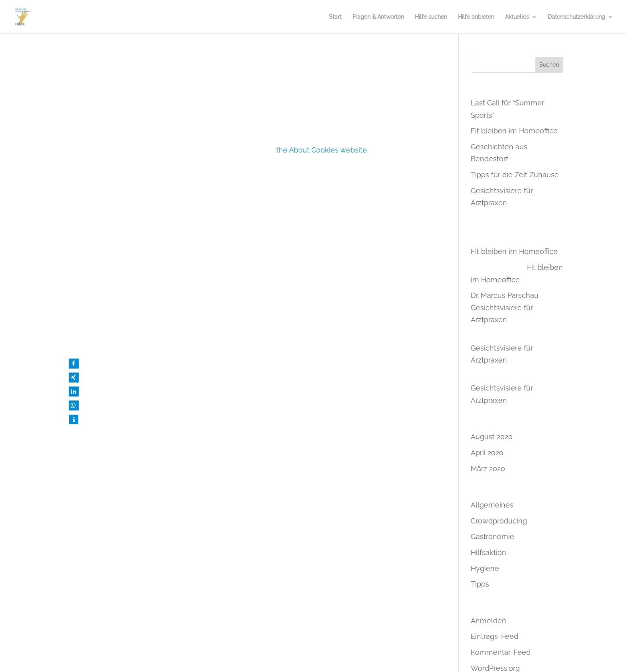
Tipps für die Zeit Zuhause (515, 175)
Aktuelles (517, 17)
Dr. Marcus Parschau (505, 295)
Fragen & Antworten (378, 17)
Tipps (480, 584)
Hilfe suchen (431, 17)
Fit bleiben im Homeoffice (514, 131)
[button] (74, 364)
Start (335, 17)
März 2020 (488, 469)
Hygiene (485, 568)
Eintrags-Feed (494, 636)
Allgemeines (492, 505)
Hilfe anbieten (476, 17)
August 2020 (492, 437)
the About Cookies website (322, 150)
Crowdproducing (499, 521)
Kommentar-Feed (501, 652)
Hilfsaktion (488, 552)
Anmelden (488, 621)
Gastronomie (492, 536)
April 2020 (487, 453)
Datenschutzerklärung (576, 17)
